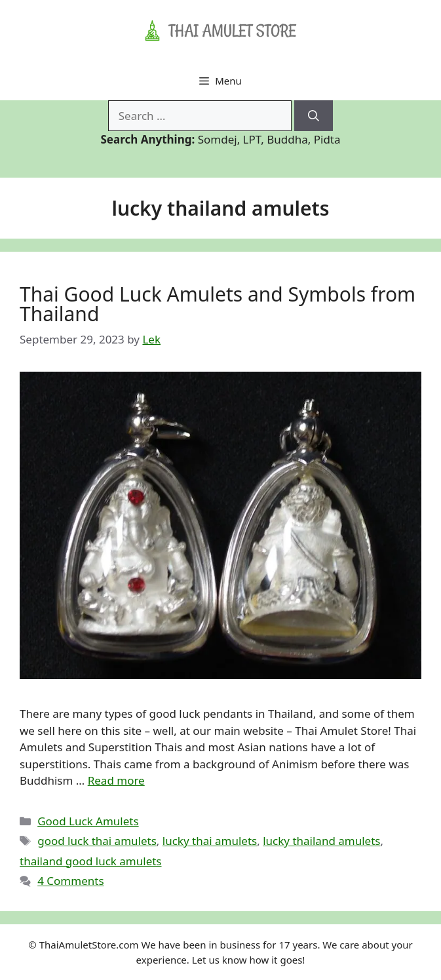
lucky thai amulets (210, 841)
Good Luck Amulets (88, 821)
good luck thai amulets (97, 841)
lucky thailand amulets (321, 841)
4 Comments (70, 881)
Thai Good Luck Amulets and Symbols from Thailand (218, 304)
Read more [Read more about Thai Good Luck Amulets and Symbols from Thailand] (116, 780)
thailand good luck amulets (91, 861)
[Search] (314, 116)
